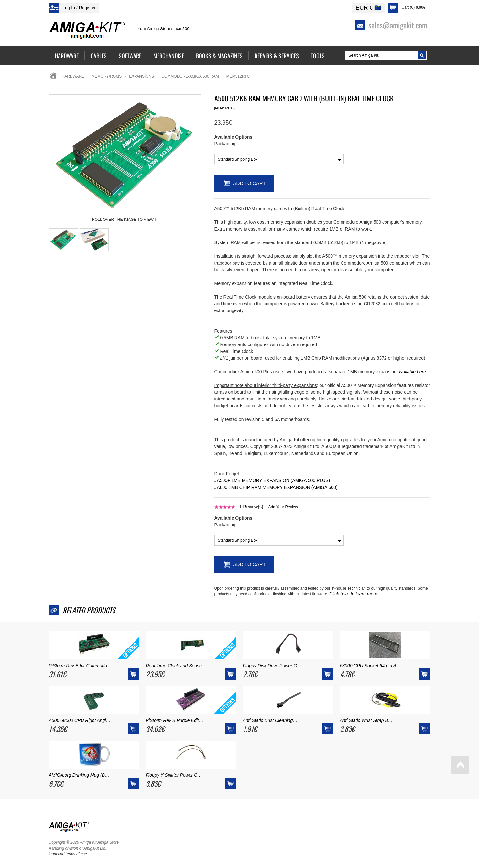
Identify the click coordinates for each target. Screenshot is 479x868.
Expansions (142, 76)
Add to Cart (250, 183)
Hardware (73, 76)
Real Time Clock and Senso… (176, 666)
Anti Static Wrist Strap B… (366, 720)
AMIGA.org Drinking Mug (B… (79, 775)
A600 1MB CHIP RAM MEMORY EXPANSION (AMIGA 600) (277, 487)
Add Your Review (283, 507)
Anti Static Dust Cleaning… (270, 720)
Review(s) (251, 507)
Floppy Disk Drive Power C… (272, 666)
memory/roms (107, 76)
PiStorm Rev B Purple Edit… (175, 720)
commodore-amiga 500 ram (190, 76)
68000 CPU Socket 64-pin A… (370, 666)
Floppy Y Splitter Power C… (174, 775)
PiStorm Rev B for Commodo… (80, 666)
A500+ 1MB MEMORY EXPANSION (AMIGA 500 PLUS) (273, 480)
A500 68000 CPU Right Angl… (80, 720)
